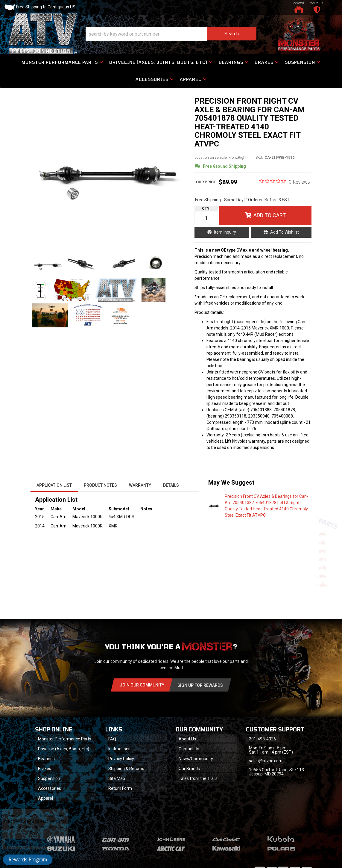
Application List (54, 485)
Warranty (140, 485)
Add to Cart (270, 215)
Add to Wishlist (285, 232)
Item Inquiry (225, 232)
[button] (171, 34)
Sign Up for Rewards (200, 685)
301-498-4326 (262, 739)
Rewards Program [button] (28, 860)
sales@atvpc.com (266, 761)
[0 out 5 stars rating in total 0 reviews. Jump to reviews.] (285, 182)
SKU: (259, 158)
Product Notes (100, 485)
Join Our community (142, 685)
